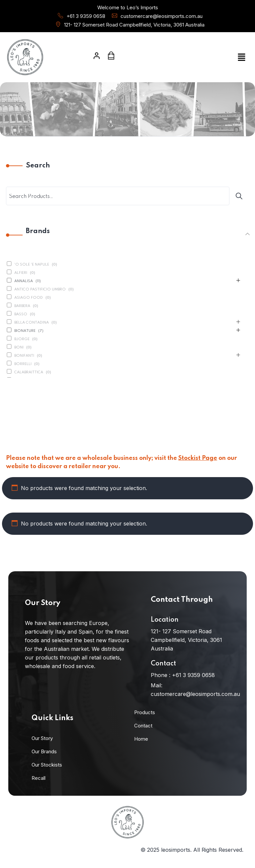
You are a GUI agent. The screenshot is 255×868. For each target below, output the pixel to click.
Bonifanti (24, 356)
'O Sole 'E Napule (32, 265)
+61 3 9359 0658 (86, 16)
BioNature (25, 331)
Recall (39, 778)
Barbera (22, 306)
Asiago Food (29, 298)
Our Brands (44, 751)
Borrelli (23, 364)
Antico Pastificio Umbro (40, 289)
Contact (143, 726)
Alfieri (21, 273)
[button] (210, 57)
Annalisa (24, 281)
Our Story (42, 738)
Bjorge (22, 339)
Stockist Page (198, 458)
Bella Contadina (32, 323)
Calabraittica (29, 372)
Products (145, 712)
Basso (21, 314)
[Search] (240, 196)
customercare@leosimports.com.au (162, 16)
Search (38, 166)
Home (141, 739)
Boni (19, 347)
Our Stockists (47, 765)
